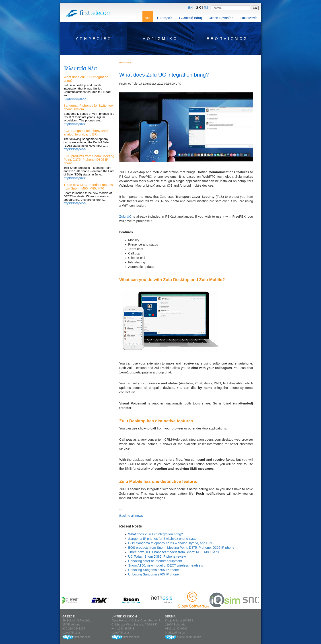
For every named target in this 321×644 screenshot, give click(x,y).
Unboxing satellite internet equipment (155, 561)
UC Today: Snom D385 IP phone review (157, 556)
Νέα (148, 18)
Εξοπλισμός (227, 39)
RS (206, 8)
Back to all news (131, 516)
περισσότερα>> (75, 99)
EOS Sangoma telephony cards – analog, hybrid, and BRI (88, 133)
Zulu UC (125, 217)
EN (190, 8)
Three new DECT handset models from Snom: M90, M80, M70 (88, 187)
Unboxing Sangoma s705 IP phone (153, 574)
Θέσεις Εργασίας (221, 18)
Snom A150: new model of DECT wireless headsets (166, 565)
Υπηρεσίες (94, 39)
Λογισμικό (160, 39)
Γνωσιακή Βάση (190, 18)
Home (122, 63)
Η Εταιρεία (165, 18)
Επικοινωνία (249, 18)
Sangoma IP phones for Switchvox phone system (164, 539)
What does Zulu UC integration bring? (155, 534)
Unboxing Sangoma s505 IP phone (153, 570)
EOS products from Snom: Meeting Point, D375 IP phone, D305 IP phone (89, 160)
